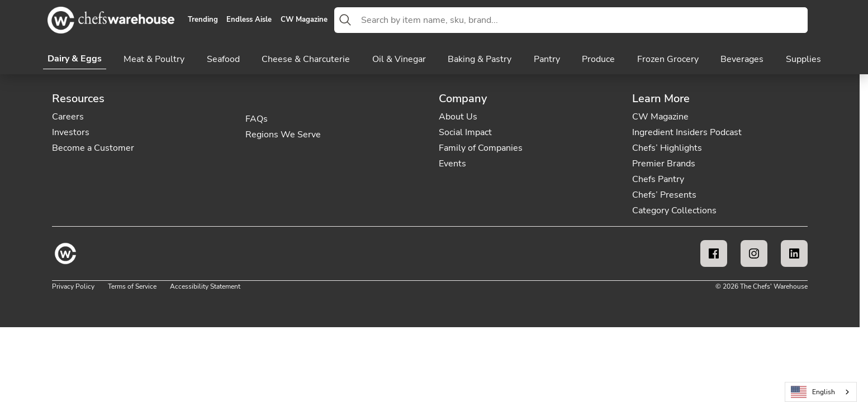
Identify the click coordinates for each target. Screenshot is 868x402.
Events (452, 164)
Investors (71, 132)
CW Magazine (304, 20)
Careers (68, 117)
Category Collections (674, 210)
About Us (458, 117)
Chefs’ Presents (664, 195)
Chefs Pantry (658, 179)
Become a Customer (93, 148)
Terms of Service (132, 286)
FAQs (257, 119)
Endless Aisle (249, 20)
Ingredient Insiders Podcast (687, 132)
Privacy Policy (73, 286)
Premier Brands (664, 164)
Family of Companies (481, 148)
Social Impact (465, 132)
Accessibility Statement (205, 286)
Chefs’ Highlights (667, 148)
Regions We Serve (283, 135)
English (813, 392)
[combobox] (582, 20)
